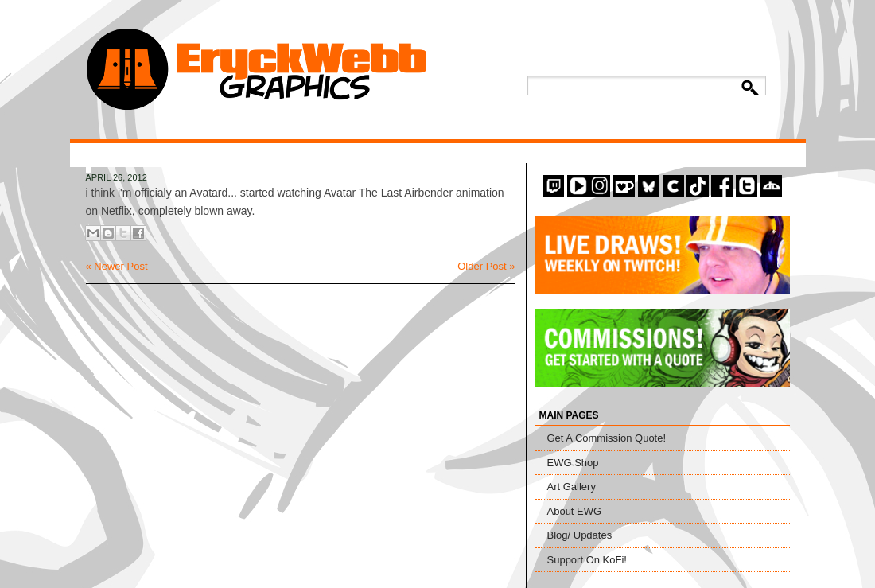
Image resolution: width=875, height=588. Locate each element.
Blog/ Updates (580, 535)
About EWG (575, 511)
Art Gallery (572, 487)
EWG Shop (573, 463)
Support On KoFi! (587, 560)
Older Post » (486, 266)
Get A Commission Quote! (607, 438)
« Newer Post (117, 266)
